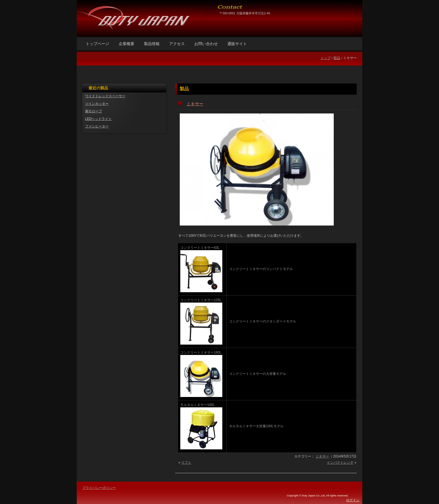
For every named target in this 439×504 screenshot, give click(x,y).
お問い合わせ (206, 44)
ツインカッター (97, 104)
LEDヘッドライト (98, 119)
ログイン (353, 500)
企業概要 (127, 44)
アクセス (177, 44)
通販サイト (237, 44)
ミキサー (195, 104)
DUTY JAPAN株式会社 (144, 13)
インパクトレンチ (340, 463)
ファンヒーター (97, 126)
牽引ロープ (94, 111)
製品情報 (152, 44)
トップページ (97, 44)
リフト (186, 463)
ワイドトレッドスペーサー (105, 96)
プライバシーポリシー (99, 488)
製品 (184, 89)
